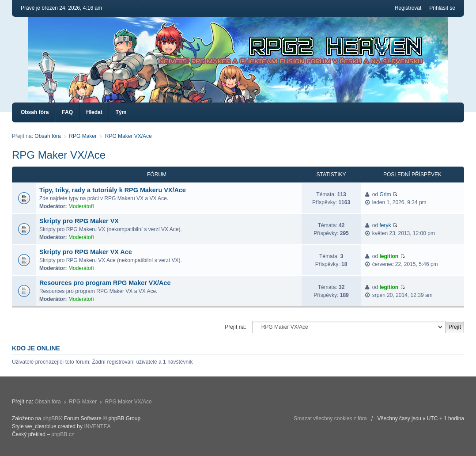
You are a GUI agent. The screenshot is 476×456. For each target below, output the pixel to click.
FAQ (67, 112)
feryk (385, 225)
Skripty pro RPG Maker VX (79, 221)
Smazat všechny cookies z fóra (330, 418)
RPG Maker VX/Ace (128, 136)
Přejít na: (235, 327)
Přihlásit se (442, 8)
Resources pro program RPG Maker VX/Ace (105, 283)
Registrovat (408, 8)
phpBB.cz (62, 434)
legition (389, 256)
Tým (121, 112)
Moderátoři (81, 206)
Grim (385, 194)
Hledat (94, 112)
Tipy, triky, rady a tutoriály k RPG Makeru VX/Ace (113, 190)
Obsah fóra (35, 112)
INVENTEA (97, 426)
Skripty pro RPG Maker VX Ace (86, 252)
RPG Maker (83, 136)
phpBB (50, 418)
